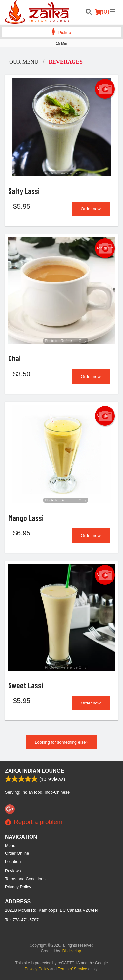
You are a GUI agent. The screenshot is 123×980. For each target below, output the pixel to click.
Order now (91, 209)
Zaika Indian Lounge (35, 771)
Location (13, 861)
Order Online (17, 853)
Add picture (105, 89)
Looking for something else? (61, 742)
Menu (10, 845)
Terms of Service (72, 969)
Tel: (22, 920)
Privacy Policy (18, 887)
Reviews (13, 871)
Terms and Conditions (25, 879)
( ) (102, 12)
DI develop (72, 951)
